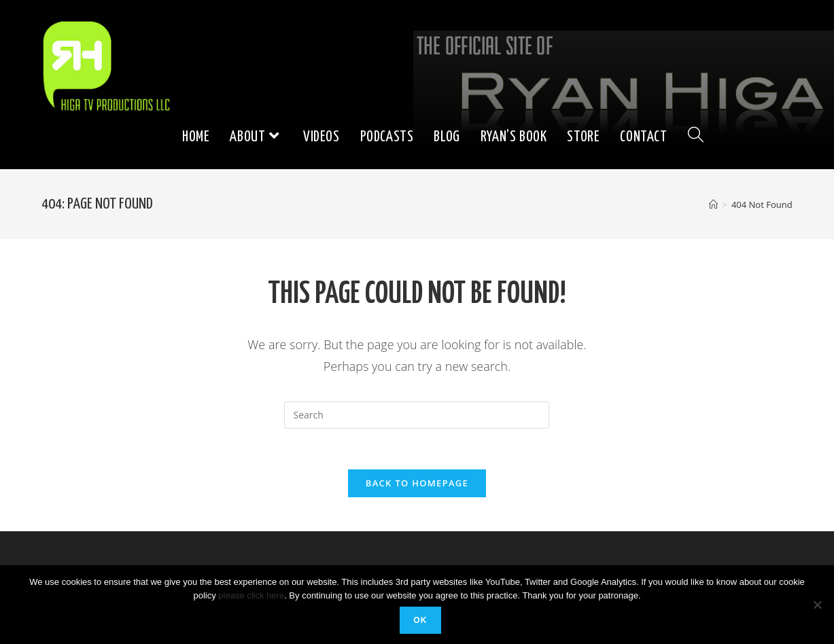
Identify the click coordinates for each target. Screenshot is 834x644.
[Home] (713, 204)
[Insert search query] (417, 415)
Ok (420, 620)
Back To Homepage (417, 483)
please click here (251, 595)
